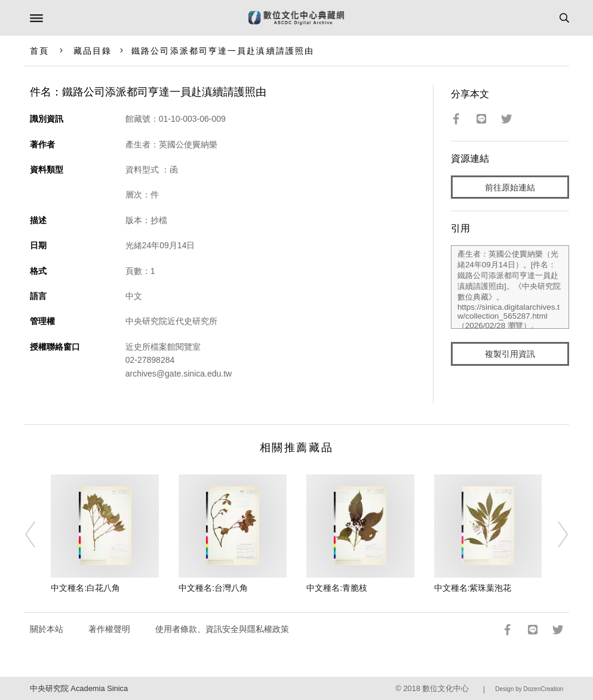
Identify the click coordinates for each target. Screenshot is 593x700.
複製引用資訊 (510, 354)
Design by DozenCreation (529, 689)
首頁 (39, 51)
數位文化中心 (445, 688)
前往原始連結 (510, 187)
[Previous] (38, 534)
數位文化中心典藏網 (296, 18)
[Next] (555, 534)
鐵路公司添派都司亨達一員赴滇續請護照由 (223, 51)
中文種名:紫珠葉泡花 (473, 588)
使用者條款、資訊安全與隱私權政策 (222, 629)
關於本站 (47, 629)
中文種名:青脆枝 (337, 588)
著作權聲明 (109, 629)
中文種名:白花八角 (85, 588)
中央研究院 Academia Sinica (79, 688)
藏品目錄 (93, 51)
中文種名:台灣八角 (213, 588)
